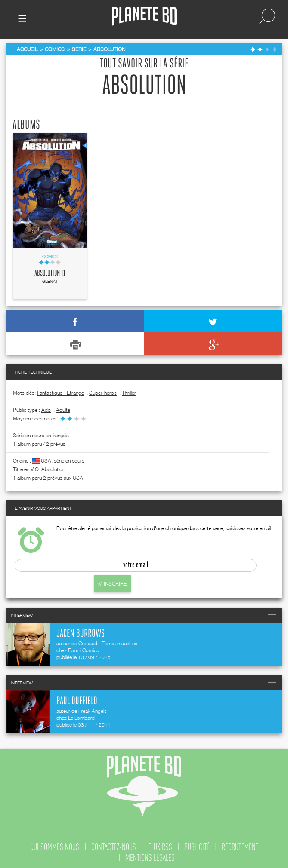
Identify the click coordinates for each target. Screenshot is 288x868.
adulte (63, 410)
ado (46, 410)
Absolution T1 (50, 273)
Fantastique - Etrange (60, 393)
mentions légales (150, 858)
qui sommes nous (55, 847)
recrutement (240, 847)
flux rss (160, 847)
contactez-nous (114, 847)
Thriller (129, 393)
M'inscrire (112, 584)
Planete (144, 17)
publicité (197, 847)
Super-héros (103, 393)
